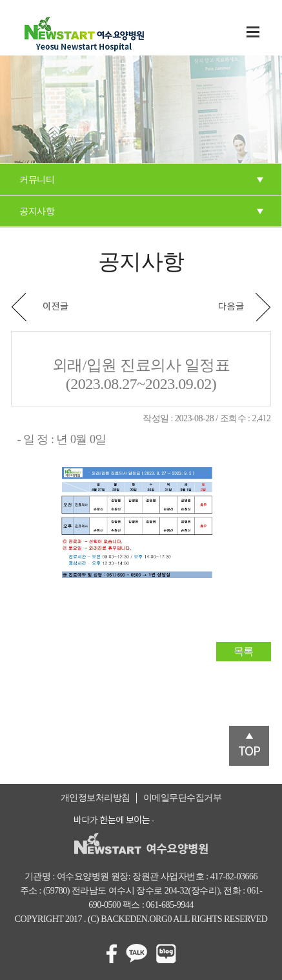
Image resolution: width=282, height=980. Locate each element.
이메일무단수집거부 (183, 798)
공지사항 (37, 211)
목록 (244, 651)
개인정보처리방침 (96, 798)
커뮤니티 (37, 180)
